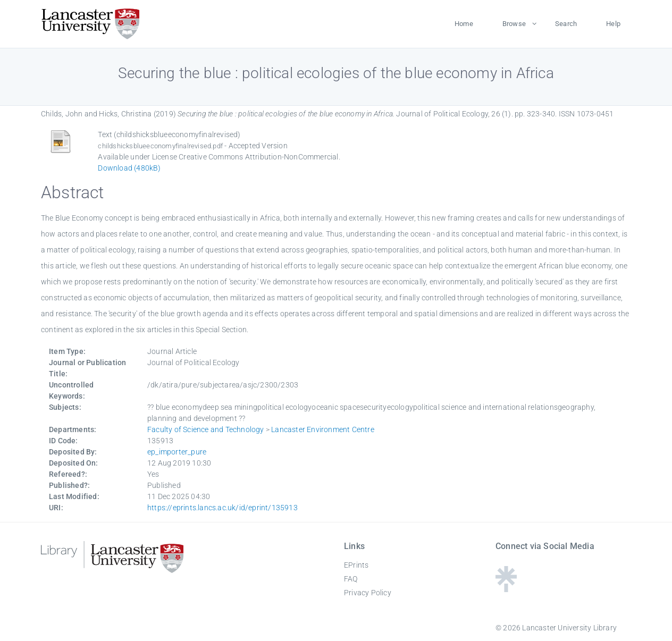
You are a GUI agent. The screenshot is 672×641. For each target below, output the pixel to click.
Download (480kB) (129, 168)
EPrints (356, 565)
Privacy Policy (368, 593)
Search (566, 24)
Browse (514, 24)
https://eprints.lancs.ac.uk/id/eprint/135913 (222, 508)
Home (464, 24)
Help (613, 24)
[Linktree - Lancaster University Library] (506, 589)
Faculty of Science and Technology (206, 429)
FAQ (351, 579)
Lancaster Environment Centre (323, 429)
